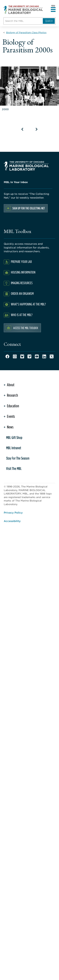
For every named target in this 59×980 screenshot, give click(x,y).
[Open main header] (53, 10)
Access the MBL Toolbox (26, 328)
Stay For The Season (18, 458)
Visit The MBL (14, 468)
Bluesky (22, 356)
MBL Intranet (14, 448)
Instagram (15, 356)
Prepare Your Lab (21, 262)
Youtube (37, 356)
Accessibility (12, 521)
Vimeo (29, 356)
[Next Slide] (37, 129)
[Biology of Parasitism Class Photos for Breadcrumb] (26, 32)
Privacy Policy (13, 512)
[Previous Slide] (22, 129)
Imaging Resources (22, 283)
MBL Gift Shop (14, 438)
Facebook (7, 356)
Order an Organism (22, 293)
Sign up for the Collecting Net (29, 208)
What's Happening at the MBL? (28, 304)
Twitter (52, 356)
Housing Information (23, 272)
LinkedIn (44, 356)
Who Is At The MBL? (22, 315)
